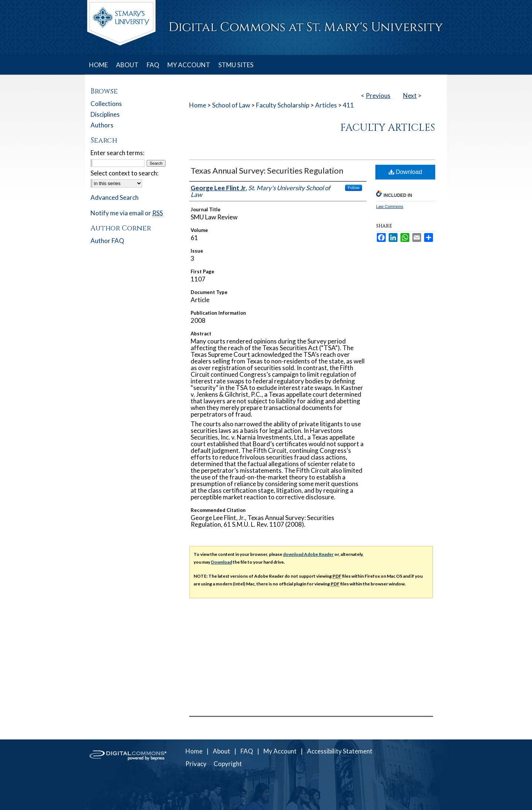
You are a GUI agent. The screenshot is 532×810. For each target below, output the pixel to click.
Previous (378, 95)
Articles (326, 105)
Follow (354, 188)
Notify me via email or (127, 213)
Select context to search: (125, 173)
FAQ (247, 751)
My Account (280, 751)
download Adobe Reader (308, 554)
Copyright (228, 764)
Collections (106, 104)
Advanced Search (115, 197)
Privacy (196, 764)
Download (405, 172)
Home (198, 105)
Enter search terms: (117, 153)
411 (348, 105)
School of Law (231, 105)
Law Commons (390, 206)
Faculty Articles (388, 128)
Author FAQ (107, 241)
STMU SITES (236, 65)
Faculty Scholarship (283, 105)
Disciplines (105, 114)
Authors (102, 125)
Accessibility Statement (340, 751)
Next (410, 95)
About (221, 751)
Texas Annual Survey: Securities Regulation (267, 170)
